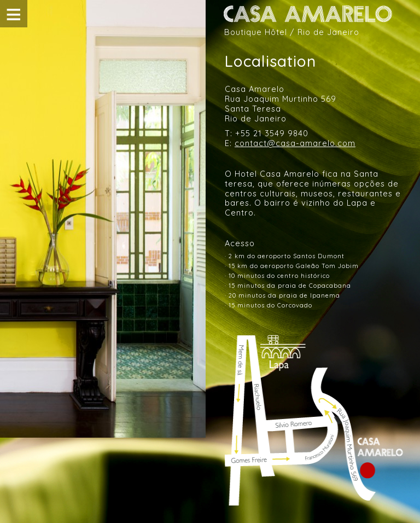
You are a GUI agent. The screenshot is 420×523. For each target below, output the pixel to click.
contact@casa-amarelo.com (295, 143)
